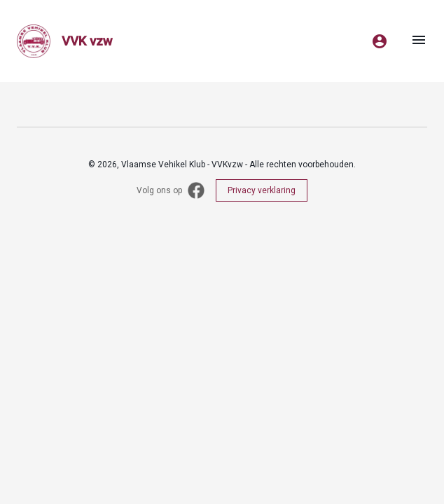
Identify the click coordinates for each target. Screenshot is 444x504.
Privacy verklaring (262, 190)
